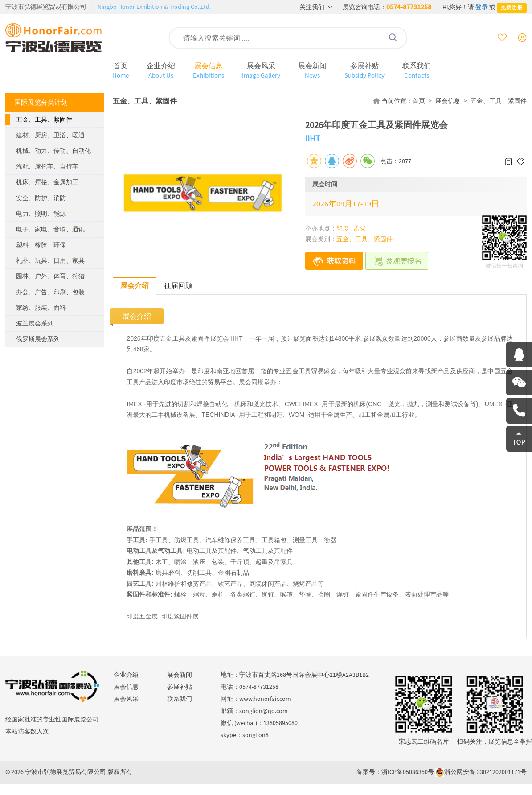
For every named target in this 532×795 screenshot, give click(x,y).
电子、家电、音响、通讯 (50, 229)
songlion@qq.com (264, 711)
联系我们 (417, 70)
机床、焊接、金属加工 (47, 182)
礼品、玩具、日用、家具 (50, 260)
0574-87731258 (409, 7)
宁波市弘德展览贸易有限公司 (46, 7)
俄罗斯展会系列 (38, 339)
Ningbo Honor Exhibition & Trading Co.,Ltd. (154, 7)
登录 (482, 7)
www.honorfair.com (265, 699)
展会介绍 (135, 285)
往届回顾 (178, 285)
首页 (121, 70)
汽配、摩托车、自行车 (47, 166)
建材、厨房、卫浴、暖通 (50, 135)
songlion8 (256, 735)
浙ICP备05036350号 (408, 772)
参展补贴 (364, 70)
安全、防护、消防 (41, 198)
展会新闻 (312, 70)
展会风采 (261, 70)
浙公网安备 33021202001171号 (485, 772)
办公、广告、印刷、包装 (50, 292)
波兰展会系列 (35, 323)
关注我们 (316, 7)
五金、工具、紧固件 (44, 119)
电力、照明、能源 (41, 214)
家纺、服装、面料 (41, 308)
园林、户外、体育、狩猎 (50, 276)
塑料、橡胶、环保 (41, 245)
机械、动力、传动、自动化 (53, 151)
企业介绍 (161, 70)
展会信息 (209, 70)
